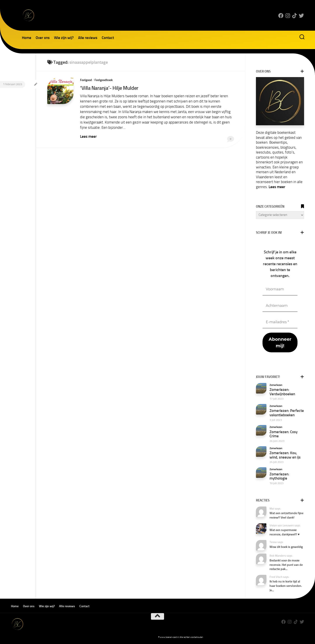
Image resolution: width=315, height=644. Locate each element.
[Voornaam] (280, 289)
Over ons (43, 38)
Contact (108, 38)
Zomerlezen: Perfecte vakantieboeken (287, 413)
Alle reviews (88, 38)
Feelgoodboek (104, 80)
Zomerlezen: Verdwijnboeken (282, 392)
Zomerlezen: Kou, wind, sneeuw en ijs (285, 455)
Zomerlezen (276, 385)
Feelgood (86, 80)
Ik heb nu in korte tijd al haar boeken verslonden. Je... (286, 586)
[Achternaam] (280, 306)
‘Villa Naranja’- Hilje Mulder (109, 88)
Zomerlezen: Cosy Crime (283, 434)
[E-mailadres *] (280, 322)
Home (27, 38)
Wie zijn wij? (64, 38)
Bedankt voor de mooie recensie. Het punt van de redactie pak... (286, 565)
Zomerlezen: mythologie (279, 476)
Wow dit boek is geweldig (286, 547)
